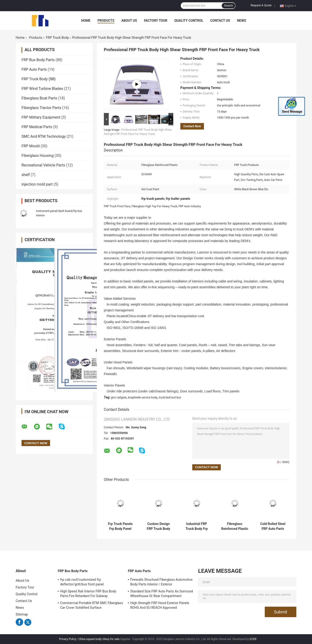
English (290, 6)
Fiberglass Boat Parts (39, 98)
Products (106, 21)
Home (86, 21)
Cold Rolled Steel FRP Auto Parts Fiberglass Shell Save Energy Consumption (273, 526)
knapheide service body (143, 398)
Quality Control (189, 21)
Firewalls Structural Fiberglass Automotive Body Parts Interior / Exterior (161, 582)
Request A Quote (261, 5)
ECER (253, 639)
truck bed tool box (170, 398)
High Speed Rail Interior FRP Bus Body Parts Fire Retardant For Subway (88, 594)
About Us (129, 21)
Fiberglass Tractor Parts (41, 108)
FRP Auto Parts (34, 69)
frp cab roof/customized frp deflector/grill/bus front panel (82, 582)
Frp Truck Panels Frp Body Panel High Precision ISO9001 (120, 526)
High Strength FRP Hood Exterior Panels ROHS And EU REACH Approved (160, 605)
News (241, 21)
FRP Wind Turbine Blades (42, 89)
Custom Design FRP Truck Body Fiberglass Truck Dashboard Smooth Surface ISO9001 (158, 526)
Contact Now (192, 126)
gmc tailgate (119, 398)
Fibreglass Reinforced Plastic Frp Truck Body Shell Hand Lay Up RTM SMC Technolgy (235, 526)
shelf (26, 175)
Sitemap (22, 614)
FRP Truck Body (57, 38)
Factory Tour (156, 21)
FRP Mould (31, 146)
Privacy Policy (68, 639)
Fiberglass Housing (38, 156)
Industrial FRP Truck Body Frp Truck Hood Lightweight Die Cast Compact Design (197, 526)
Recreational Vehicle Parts (43, 165)
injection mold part (37, 184)
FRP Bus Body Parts (38, 60)
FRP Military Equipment (41, 117)
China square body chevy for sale (99, 639)
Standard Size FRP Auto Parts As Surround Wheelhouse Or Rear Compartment (162, 594)
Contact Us (220, 21)
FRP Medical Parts (37, 127)
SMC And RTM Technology (44, 136)
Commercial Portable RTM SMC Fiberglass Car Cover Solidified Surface (92, 605)
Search (229, 6)
